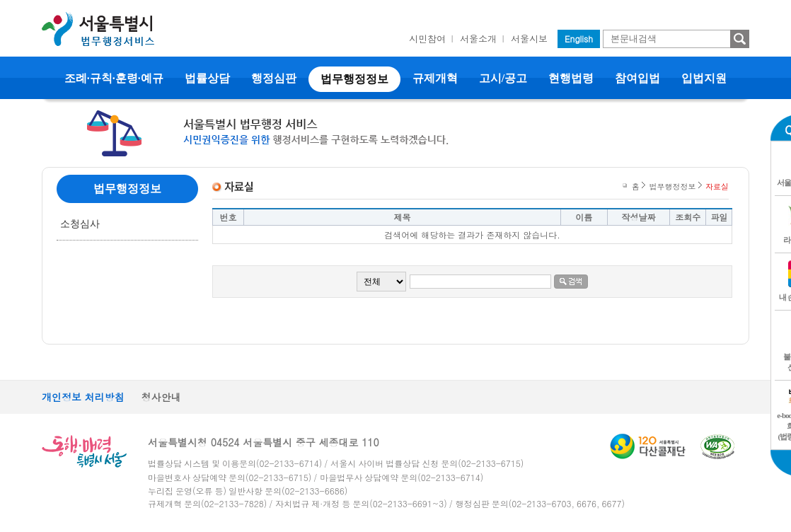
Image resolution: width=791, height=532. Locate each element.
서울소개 (478, 39)
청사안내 (161, 397)
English (579, 39)
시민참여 (427, 39)
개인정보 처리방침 (83, 397)
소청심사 (80, 224)
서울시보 (529, 39)
